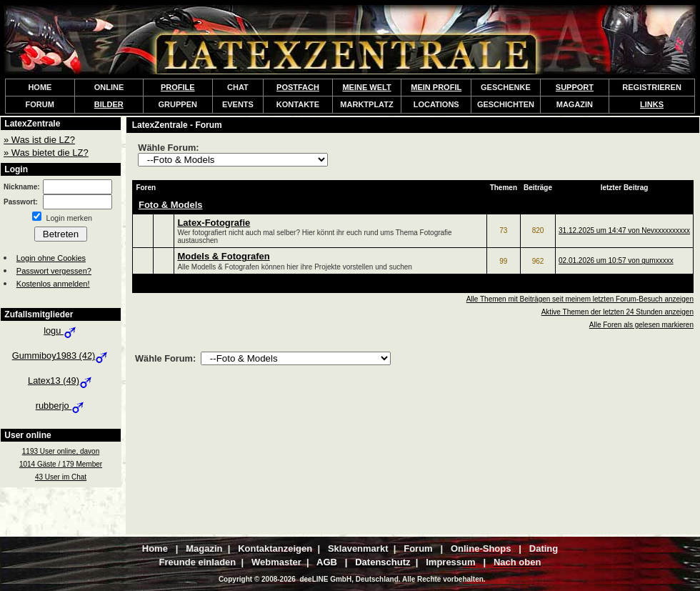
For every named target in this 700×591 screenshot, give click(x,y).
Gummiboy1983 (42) (61, 356)
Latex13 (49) (61, 381)
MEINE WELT (366, 87)
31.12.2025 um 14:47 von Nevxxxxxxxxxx (624, 230)
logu (61, 331)
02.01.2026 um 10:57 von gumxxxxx (616, 260)
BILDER (109, 104)
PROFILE (178, 87)
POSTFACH (298, 87)
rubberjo (61, 406)
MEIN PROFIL (436, 87)
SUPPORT (575, 87)
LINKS (652, 104)
